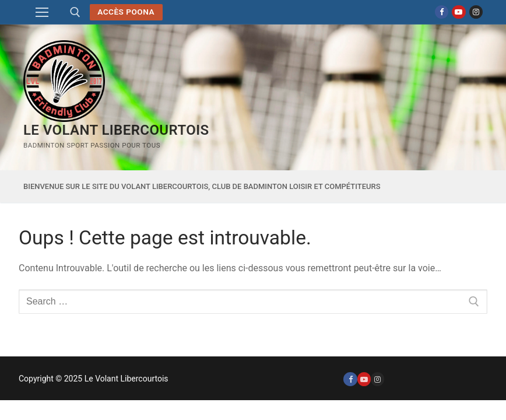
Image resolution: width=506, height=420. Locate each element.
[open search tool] (75, 12)
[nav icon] (42, 12)
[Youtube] (458, 12)
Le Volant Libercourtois (116, 130)
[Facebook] (442, 12)
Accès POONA (126, 12)
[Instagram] (476, 12)
